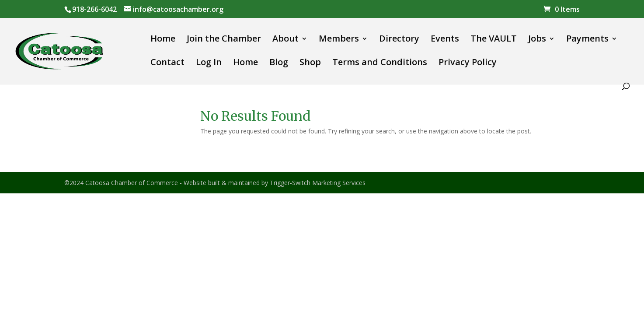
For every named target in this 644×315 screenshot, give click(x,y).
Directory (399, 40)
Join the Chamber (224, 40)
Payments (587, 40)
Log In (209, 63)
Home (163, 40)
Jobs (537, 40)
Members (339, 40)
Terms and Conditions (380, 63)
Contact (167, 63)
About (285, 40)
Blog (279, 63)
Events (445, 40)
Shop (310, 63)
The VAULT (494, 40)
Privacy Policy (468, 63)
